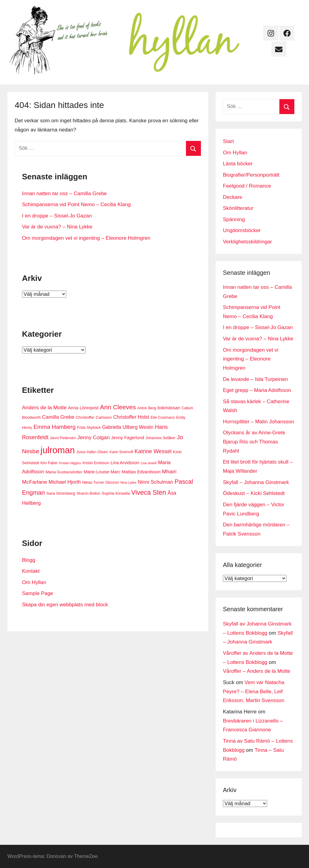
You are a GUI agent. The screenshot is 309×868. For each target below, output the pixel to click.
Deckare (233, 197)
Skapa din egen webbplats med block (65, 605)
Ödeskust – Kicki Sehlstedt (254, 493)
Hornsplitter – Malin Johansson (258, 422)
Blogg (29, 560)
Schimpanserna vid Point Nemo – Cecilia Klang (76, 204)
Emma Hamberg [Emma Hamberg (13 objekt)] (54, 427)
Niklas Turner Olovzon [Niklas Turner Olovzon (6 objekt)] (100, 482)
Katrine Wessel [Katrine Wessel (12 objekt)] (153, 451)
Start (228, 141)
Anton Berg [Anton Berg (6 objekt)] (147, 408)
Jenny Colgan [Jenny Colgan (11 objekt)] (93, 437)
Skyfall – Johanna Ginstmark (256, 482)
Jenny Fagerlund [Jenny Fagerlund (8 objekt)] (128, 438)
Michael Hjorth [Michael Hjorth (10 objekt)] (65, 482)
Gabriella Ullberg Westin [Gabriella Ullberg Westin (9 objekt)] (128, 427)
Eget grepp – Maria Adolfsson (257, 390)
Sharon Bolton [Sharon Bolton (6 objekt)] (89, 493)
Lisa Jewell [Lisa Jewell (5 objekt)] (149, 463)
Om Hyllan (34, 582)
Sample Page (38, 593)
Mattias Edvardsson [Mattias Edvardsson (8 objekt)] (141, 472)
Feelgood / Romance (247, 186)
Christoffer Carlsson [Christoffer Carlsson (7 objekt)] (94, 417)
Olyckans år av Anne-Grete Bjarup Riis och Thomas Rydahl (254, 442)
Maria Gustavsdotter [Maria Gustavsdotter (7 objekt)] (64, 472)
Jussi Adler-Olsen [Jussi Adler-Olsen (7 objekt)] (92, 452)
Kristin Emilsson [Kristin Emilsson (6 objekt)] (96, 463)
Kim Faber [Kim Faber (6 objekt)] (49, 463)
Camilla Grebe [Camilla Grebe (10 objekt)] (58, 417)
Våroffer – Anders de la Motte (257, 671)
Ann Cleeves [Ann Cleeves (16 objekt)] (118, 407)
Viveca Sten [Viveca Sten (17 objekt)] (149, 493)
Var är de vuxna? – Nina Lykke (57, 227)
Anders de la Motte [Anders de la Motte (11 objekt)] (44, 407)
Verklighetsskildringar (247, 242)
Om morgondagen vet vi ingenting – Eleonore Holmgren (86, 238)
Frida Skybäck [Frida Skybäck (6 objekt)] (89, 428)
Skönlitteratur (238, 208)
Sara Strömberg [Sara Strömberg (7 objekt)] (61, 493)
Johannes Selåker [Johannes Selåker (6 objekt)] (161, 438)
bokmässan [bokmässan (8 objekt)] (169, 408)
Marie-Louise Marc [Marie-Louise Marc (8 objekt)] (102, 472)
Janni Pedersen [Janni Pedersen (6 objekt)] (63, 438)
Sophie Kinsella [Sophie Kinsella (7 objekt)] (116, 493)
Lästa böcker (238, 164)
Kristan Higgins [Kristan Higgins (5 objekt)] (70, 463)
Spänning (234, 219)
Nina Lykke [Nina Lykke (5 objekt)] (128, 482)
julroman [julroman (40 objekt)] (58, 450)
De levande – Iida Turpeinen (255, 379)
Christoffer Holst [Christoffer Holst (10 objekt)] (131, 417)
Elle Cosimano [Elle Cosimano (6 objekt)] (163, 418)
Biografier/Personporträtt (251, 175)
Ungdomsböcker (242, 230)
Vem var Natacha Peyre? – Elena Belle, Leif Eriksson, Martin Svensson (254, 692)
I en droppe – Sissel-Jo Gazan (57, 216)
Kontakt (31, 571)
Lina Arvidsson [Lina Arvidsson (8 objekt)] (125, 463)
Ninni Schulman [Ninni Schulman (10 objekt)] (155, 482)
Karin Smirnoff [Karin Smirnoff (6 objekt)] (121, 452)
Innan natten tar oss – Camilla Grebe (64, 194)
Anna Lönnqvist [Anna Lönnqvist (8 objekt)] (83, 408)
